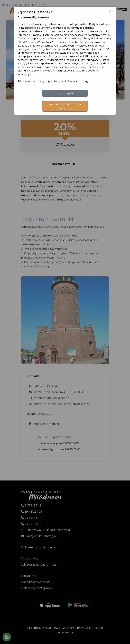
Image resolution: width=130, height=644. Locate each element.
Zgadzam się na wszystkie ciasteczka (65, 106)
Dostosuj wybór (65, 93)
